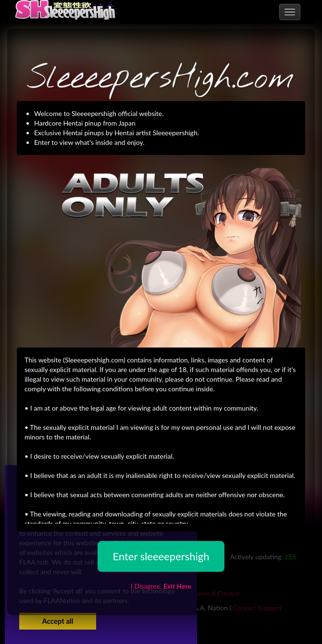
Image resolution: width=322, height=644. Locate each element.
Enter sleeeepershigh (161, 556)
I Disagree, (161, 586)
